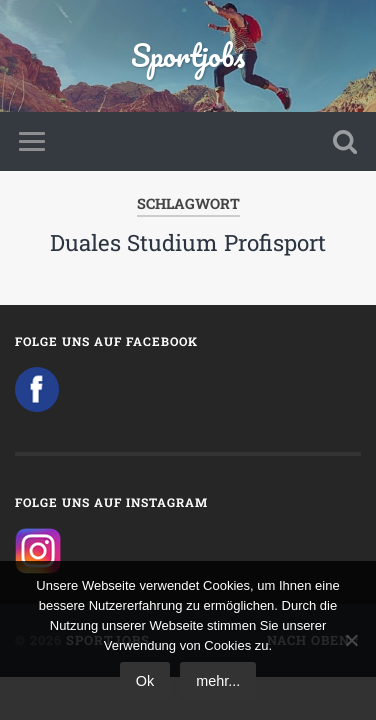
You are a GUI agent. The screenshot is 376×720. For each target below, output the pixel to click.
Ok (145, 681)
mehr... (218, 681)
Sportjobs (188, 55)
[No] (351, 640)
